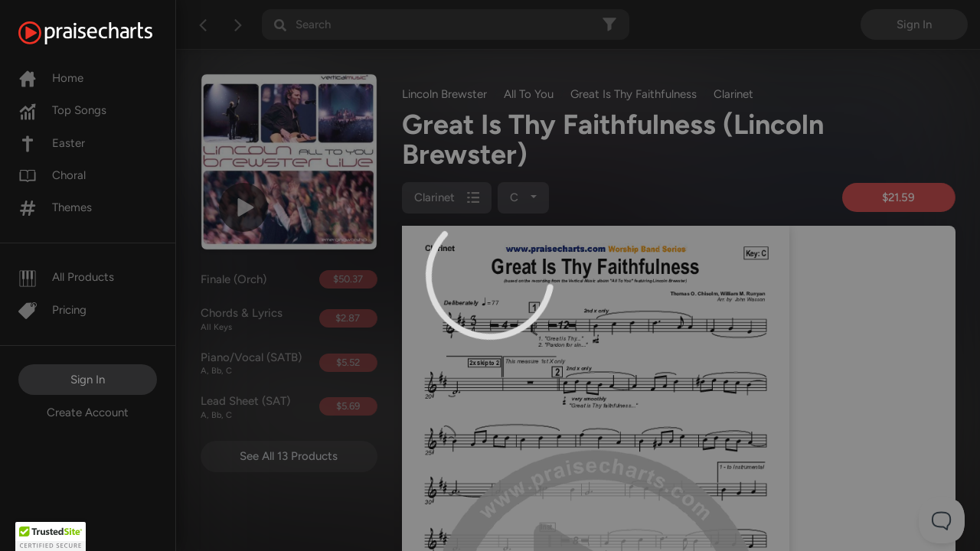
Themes (55, 207)
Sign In (88, 380)
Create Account (88, 412)
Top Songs (62, 110)
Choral (52, 175)
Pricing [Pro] (52, 310)
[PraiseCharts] (105, 33)
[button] (51, 536)
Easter (52, 143)
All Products (66, 277)
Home (51, 78)
